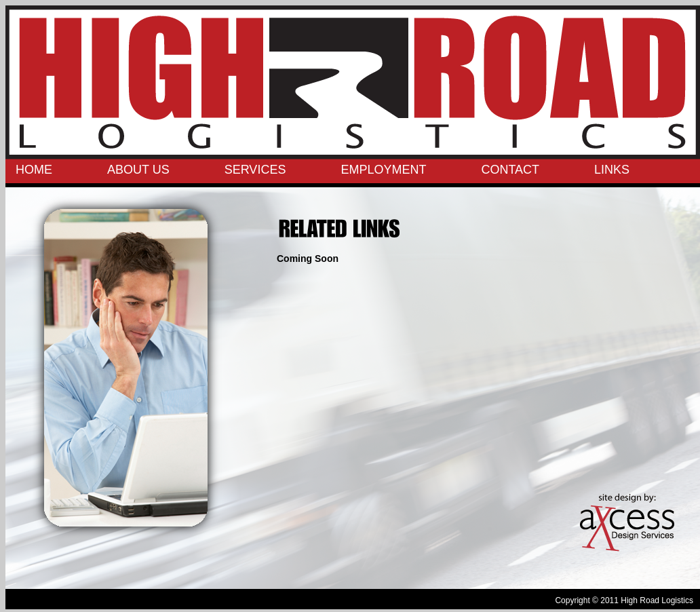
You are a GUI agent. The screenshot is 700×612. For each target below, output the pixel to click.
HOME (34, 170)
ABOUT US (138, 170)
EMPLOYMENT (383, 170)
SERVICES (255, 170)
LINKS (612, 170)
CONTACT (510, 170)
